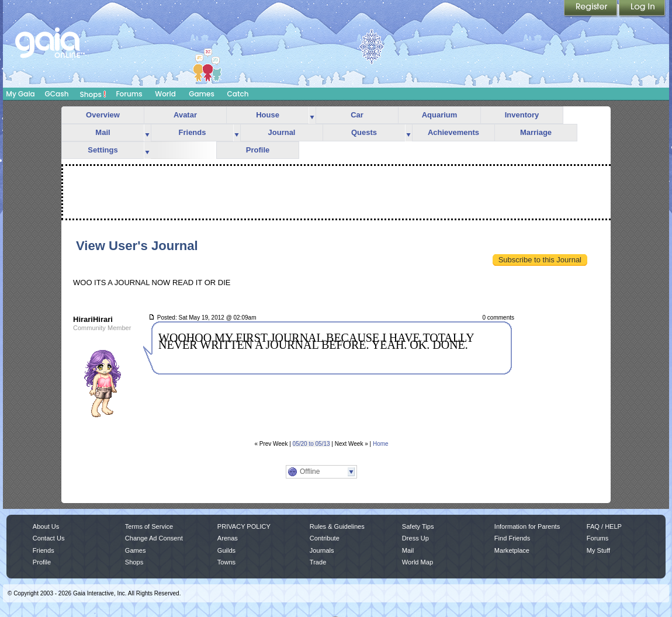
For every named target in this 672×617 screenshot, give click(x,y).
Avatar (185, 115)
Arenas (228, 538)
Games (202, 94)
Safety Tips (418, 526)
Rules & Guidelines (337, 526)
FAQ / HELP (604, 526)
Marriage (536, 132)
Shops (93, 94)
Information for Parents (527, 526)
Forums (129, 94)
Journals (322, 550)
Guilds (226, 550)
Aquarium (440, 115)
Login (642, 9)
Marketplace (512, 550)
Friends (193, 132)
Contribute (325, 538)
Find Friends (512, 538)
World (165, 94)
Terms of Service (149, 526)
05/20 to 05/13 (311, 444)
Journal (282, 132)
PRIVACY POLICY (244, 526)
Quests (364, 132)
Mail (103, 132)
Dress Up (415, 538)
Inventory (522, 115)
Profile (258, 150)
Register (591, 9)
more (312, 115)
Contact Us (49, 538)
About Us (46, 526)
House (268, 115)
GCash (57, 94)
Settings (103, 150)
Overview (103, 115)
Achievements (453, 132)
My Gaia (20, 94)
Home (381, 444)
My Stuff (598, 550)
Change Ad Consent (154, 538)
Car (357, 115)
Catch (238, 94)
